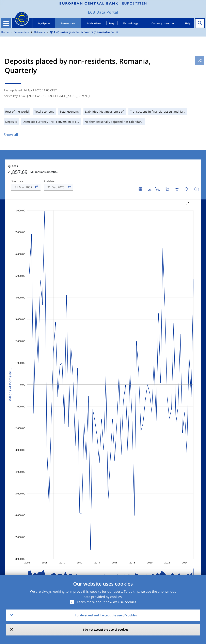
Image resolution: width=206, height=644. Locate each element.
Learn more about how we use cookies (107, 602)
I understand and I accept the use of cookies (106, 615)
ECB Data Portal (103, 12)
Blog (112, 23)
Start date (17, 181)
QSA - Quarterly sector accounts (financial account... (85, 32)
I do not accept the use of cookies (106, 630)
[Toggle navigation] (6, 23)
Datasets (39, 32)
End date (49, 181)
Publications (94, 23)
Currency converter (163, 23)
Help (188, 23)
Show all (11, 135)
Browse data (68, 23)
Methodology (131, 23)
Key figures (44, 23)
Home (5, 32)
